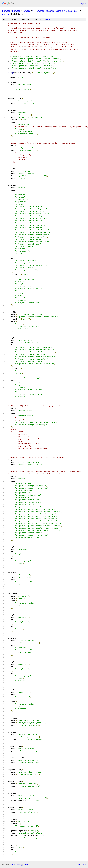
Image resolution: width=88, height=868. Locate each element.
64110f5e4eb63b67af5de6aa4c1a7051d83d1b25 (55, 11)
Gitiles (13, 864)
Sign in (83, 4)
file (48, 19)
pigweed (6, 11)
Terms (26, 864)
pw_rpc (6, 14)
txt (79, 864)
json (84, 864)
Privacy (19, 864)
